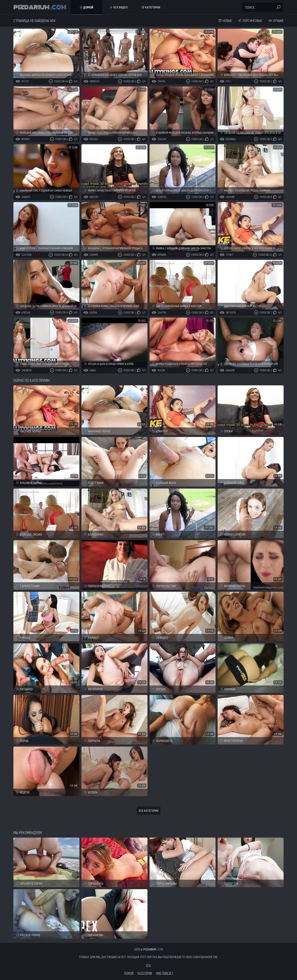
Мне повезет (165, 973)
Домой (86, 7)
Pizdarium (40, 7)
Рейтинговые (250, 21)
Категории (151, 7)
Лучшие (276, 21)
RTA (148, 965)
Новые (225, 21)
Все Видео (119, 7)
